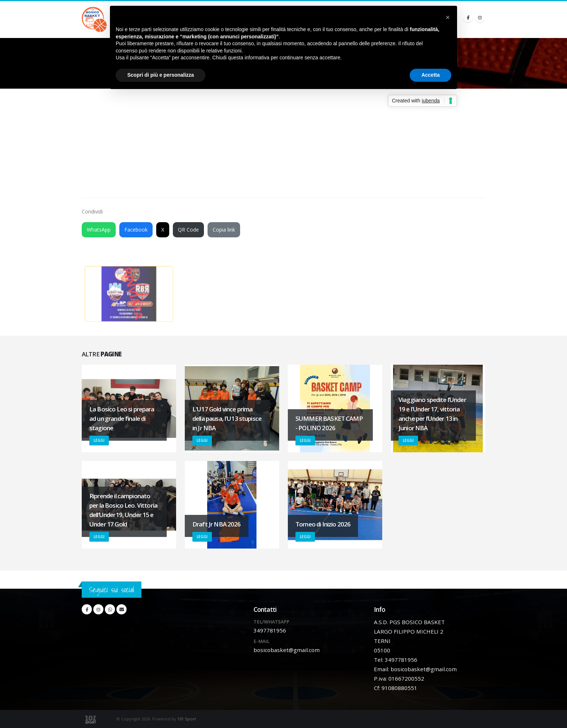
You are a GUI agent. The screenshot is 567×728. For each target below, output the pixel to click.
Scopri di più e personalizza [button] (161, 75)
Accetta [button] (430, 75)
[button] (448, 17)
